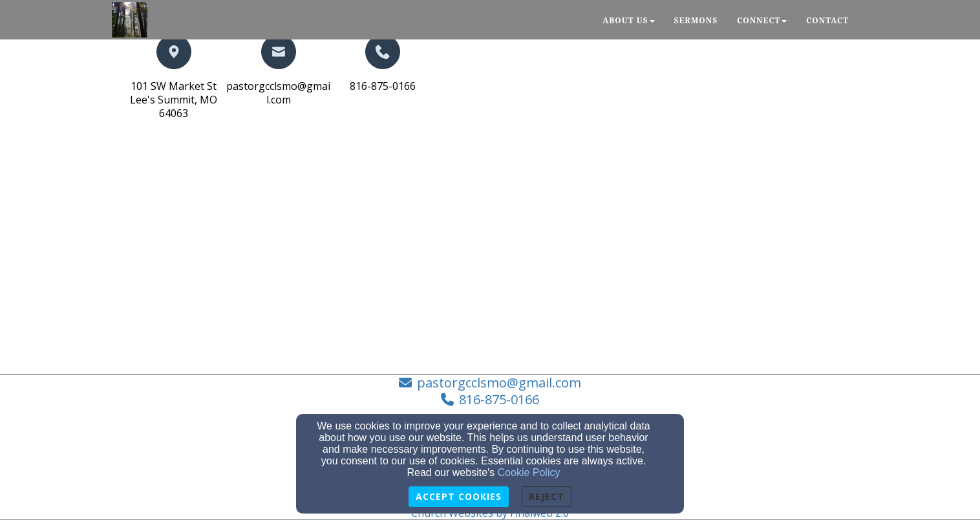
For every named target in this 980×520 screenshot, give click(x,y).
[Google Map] (306, 261)
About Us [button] (628, 20)
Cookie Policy (529, 472)
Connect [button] (762, 20)
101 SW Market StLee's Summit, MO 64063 (174, 100)
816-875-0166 (383, 86)
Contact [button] (827, 20)
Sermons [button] (696, 20)
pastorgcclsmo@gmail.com (278, 93)
